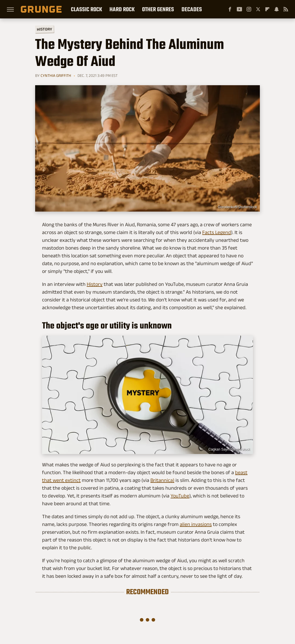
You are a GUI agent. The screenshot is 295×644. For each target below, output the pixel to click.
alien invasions (196, 524)
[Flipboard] (267, 9)
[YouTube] (239, 9)
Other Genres (158, 9)
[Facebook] (230, 9)
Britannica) (162, 480)
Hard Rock (122, 9)
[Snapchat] (277, 9)
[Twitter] (258, 9)
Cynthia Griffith (56, 75)
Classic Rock (86, 9)
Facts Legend (217, 232)
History (45, 29)
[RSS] (286, 9)
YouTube (180, 496)
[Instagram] (249, 9)
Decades (192, 9)
